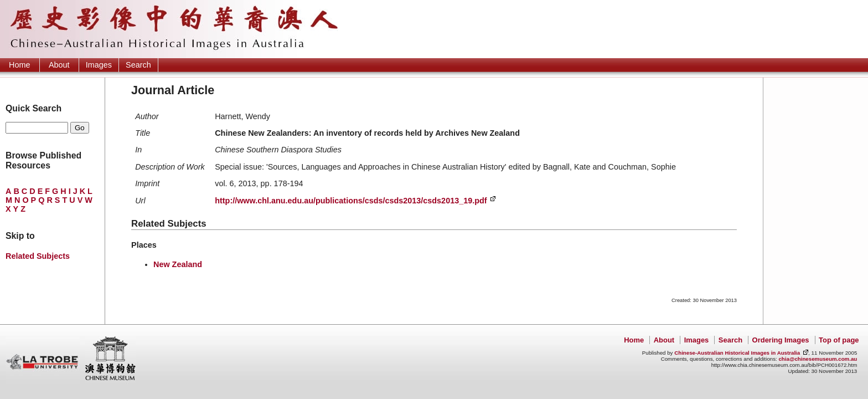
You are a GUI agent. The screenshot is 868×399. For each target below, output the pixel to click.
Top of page (839, 340)
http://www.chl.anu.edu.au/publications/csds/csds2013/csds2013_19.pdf (351, 201)
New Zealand (178, 264)
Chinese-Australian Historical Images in (737, 353)
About (59, 65)
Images (99, 65)
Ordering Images (781, 340)
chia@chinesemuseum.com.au (818, 359)
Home (19, 65)
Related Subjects (38, 256)
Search (138, 65)
